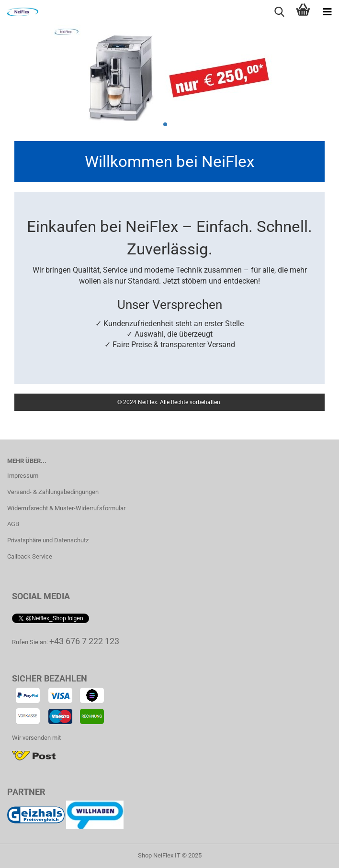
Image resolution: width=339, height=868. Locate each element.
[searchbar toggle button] (279, 12)
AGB (13, 524)
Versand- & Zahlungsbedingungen (53, 492)
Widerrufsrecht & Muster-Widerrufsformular (66, 508)
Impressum (23, 476)
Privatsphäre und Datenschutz (48, 540)
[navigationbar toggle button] (327, 12)
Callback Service (30, 556)
